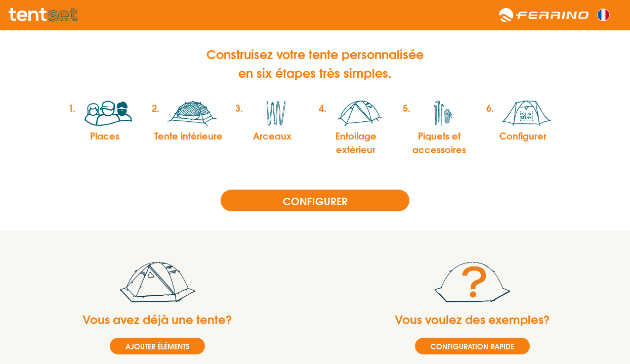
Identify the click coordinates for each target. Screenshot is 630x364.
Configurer (315, 200)
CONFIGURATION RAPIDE (472, 346)
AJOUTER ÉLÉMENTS (157, 346)
